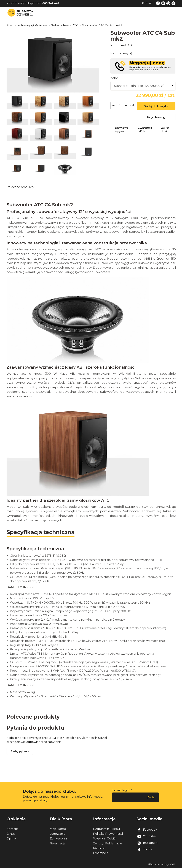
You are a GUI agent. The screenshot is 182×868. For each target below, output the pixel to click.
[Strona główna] (21, 13)
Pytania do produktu (35, 728)
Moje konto (58, 829)
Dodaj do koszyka (156, 106)
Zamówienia (58, 838)
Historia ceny (121, 53)
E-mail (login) (121, 790)
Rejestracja (57, 843)
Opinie (11, 838)
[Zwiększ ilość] (113, 106)
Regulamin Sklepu (107, 829)
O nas (11, 834)
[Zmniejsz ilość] (126, 106)
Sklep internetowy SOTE (161, 864)
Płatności (100, 848)
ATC (130, 45)
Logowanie (57, 834)
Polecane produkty (20, 187)
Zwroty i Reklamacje (108, 843)
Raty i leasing (156, 117)
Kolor (114, 78)
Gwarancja (101, 853)
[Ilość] (120, 106)
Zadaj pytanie (20, 751)
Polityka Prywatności (108, 834)
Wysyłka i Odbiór (105, 838)
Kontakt (147, 3)
